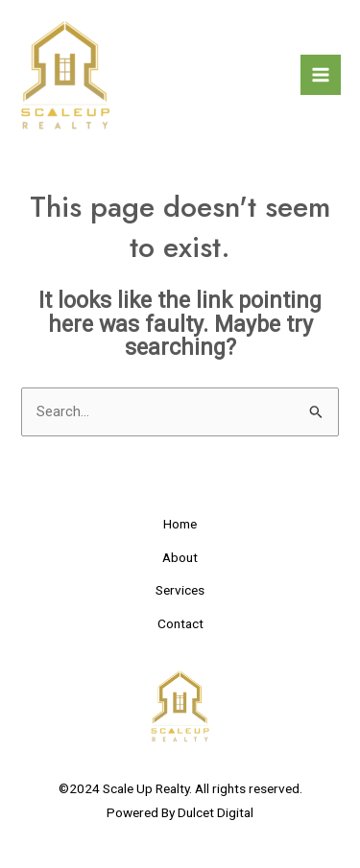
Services (180, 590)
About (180, 557)
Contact (180, 623)
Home (180, 524)
